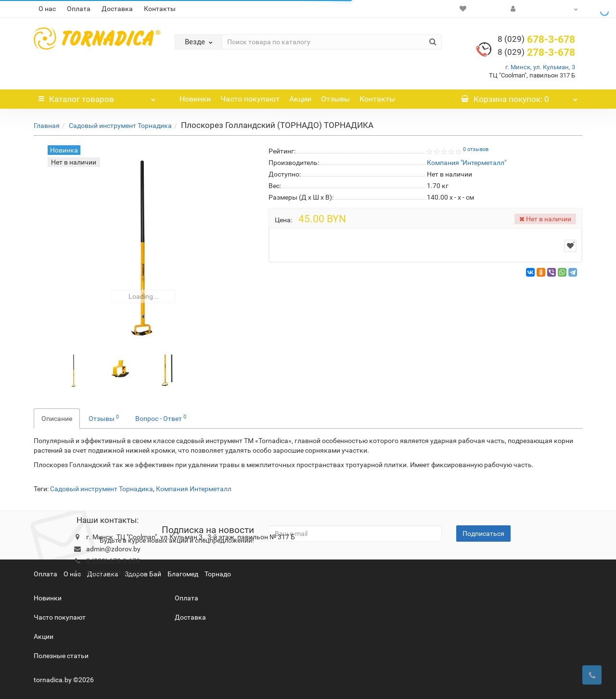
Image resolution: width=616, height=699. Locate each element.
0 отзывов (476, 149)
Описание (57, 419)
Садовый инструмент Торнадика (120, 126)
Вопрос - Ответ (161, 418)
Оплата (79, 9)
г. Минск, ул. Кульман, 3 (540, 67)
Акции (300, 99)
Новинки (195, 99)
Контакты (160, 9)
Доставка (117, 9)
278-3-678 (536, 52)
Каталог (97, 97)
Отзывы (335, 99)
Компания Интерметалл (194, 489)
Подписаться (483, 534)
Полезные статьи (61, 656)
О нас (47, 9)
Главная (47, 126)
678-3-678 (536, 39)
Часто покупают (250, 99)
